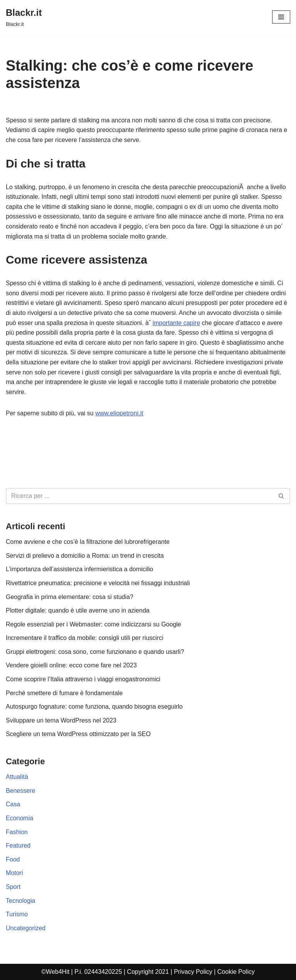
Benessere (21, 791)
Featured (18, 845)
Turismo (17, 914)
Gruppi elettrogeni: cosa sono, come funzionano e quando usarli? (95, 652)
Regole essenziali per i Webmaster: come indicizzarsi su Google (93, 624)
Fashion (17, 832)
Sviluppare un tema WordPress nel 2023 (61, 720)
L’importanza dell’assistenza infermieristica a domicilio (79, 569)
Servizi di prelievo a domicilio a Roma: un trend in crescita (85, 556)
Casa (13, 804)
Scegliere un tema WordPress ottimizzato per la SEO (78, 734)
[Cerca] (139, 496)
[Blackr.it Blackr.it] (24, 17)
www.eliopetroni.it (119, 413)
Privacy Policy (193, 972)
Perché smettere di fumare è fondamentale (64, 693)
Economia (19, 818)
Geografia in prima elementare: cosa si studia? (70, 597)
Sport (13, 887)
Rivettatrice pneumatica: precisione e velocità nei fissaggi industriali (98, 583)
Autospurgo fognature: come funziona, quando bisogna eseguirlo (94, 707)
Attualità (17, 777)
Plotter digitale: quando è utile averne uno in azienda (78, 610)
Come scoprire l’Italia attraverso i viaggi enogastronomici (83, 679)
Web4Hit (58, 972)
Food (13, 859)
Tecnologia (21, 901)
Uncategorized (26, 928)
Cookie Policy (236, 972)
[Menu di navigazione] (281, 17)
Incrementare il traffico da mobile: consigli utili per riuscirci (85, 638)
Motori (14, 873)
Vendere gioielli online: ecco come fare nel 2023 (71, 665)
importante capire (177, 323)
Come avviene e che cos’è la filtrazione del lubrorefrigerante (88, 542)
